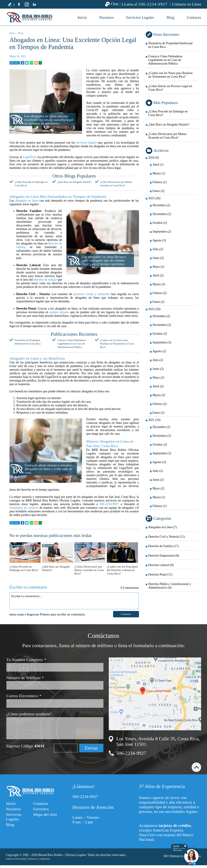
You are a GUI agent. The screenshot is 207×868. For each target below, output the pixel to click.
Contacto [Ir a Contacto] (194, 17)
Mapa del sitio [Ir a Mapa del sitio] (45, 814)
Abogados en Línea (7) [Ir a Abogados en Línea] (163, 527)
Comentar (126, 614)
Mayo (158, 267)
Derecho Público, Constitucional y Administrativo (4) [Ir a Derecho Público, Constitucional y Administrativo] (170, 586)
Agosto (159, 240)
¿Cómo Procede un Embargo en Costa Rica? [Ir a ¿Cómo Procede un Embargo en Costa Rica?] (24, 568)
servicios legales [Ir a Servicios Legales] (86, 143)
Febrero (160, 182)
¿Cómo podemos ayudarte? (29, 714)
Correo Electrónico (24, 696)
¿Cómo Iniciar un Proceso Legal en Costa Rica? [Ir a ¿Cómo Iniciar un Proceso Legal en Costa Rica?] (170, 88)
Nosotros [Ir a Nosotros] (106, 17)
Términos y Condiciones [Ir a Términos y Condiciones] (39, 859)
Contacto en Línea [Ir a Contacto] (187, 4)
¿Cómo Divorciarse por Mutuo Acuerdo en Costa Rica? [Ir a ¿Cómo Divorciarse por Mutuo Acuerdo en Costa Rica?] (89, 570)
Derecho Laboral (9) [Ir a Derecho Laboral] (161, 565)
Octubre (160, 223)
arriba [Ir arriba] (196, 767)
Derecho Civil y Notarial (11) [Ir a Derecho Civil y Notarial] (167, 537)
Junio (158, 258)
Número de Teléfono (25, 678)
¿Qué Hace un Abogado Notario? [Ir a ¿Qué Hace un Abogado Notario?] (74, 182)
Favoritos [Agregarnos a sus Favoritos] (41, 809)
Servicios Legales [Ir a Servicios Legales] (140, 17)
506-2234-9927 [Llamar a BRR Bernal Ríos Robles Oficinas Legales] (153, 4)
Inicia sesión (17, 615)
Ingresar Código (25, 746)
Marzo (159, 173)
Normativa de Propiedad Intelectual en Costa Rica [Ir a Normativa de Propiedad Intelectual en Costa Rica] (170, 45)
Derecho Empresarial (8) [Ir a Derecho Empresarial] (164, 556)
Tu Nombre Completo (26, 660)
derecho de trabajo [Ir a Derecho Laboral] (45, 280)
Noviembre (162, 214)
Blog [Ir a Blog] (170, 17)
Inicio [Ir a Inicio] (13, 33)
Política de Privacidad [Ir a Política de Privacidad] (16, 859)
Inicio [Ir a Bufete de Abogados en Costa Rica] (82, 17)
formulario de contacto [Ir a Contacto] (24, 508)
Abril (158, 165)
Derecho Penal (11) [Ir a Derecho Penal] (160, 574)
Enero (158, 191)
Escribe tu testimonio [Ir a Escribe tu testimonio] (9, 4)
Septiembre (162, 232)
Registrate (33, 615)
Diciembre (161, 205)
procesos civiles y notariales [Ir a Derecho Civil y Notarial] (92, 294)
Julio (158, 249)
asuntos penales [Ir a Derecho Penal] (59, 312)
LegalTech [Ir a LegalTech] (30, 157)
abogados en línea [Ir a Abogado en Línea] (27, 201)
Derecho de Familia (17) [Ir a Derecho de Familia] (163, 546)
